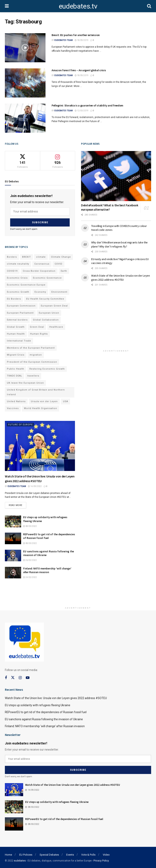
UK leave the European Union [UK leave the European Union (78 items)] (25, 383)
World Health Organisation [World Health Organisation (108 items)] (41, 408)
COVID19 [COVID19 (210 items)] (12, 271)
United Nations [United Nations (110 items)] (16, 401)
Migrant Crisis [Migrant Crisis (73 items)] (16, 355)
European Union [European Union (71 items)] (49, 313)
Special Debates (49, 854)
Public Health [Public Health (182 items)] (16, 369)
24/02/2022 (30, 577)
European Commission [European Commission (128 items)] (21, 306)
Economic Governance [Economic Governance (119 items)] (47, 278)
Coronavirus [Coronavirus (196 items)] (42, 264)
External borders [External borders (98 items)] (17, 320)
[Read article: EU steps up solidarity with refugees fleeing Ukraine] (13, 521)
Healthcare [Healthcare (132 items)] (56, 327)
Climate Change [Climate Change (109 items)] (61, 257)
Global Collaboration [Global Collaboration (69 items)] (46, 320)
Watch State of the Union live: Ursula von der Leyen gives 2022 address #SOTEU (121, 278)
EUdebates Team (64, 40)
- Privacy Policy (100, 860)
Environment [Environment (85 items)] (59, 292)
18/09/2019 (82, 40)
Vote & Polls (88, 854)
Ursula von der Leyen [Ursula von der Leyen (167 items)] (44, 401)
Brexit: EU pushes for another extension (76, 35)
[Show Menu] (7, 6)
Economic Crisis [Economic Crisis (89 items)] (17, 278)
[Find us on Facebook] (6, 678)
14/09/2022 (35, 486)
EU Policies (26, 854)
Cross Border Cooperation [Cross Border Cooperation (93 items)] (39, 271)
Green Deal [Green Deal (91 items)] (37, 327)
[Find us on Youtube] (28, 678)
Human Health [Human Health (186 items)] (16, 334)
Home (8, 854)
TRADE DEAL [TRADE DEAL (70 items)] (15, 376)
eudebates (20, 860)
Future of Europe (20, 424)
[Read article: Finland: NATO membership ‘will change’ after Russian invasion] (13, 572)
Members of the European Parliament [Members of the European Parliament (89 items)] (31, 348)
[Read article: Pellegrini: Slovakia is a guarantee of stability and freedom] (25, 118)
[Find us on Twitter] (13, 678)
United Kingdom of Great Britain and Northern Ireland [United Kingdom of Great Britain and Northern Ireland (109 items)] (36, 392)
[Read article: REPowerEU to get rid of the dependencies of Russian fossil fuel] (13, 538)
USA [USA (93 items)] (66, 401)
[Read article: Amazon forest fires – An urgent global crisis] (25, 83)
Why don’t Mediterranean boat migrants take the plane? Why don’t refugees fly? (119, 244)
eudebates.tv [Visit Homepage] (78, 6)
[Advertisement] (116, 321)
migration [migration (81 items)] (36, 355)
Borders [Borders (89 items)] (12, 257)
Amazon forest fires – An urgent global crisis (79, 70)
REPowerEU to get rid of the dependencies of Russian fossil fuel (46, 712)
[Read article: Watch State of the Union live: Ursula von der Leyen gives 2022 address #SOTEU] (40, 446)
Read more (17, 504)
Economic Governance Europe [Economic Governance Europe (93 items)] (26, 285)
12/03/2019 (82, 111)
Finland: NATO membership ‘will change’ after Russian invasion (47, 570)
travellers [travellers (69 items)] (33, 376)
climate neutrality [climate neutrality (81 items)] (18, 264)
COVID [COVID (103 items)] (58, 264)
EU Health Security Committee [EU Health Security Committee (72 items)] (45, 299)
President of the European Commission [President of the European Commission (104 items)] (32, 362)
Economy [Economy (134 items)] (40, 292)
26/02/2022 (30, 560)
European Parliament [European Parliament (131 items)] (20, 313)
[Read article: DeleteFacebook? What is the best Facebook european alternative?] (116, 176)
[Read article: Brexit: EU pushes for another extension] (25, 48)
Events (70, 854)
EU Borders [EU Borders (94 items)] (14, 299)
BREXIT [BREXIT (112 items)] (27, 257)
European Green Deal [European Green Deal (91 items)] (54, 306)
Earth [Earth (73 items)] (64, 271)
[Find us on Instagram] (20, 678)
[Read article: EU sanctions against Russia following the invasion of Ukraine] (13, 555)
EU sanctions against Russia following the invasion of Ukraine (44, 719)
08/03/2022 (30, 526)
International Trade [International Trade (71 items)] (19, 341)
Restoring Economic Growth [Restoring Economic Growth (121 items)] (47, 369)
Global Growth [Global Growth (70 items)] (16, 327)
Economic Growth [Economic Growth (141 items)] (18, 292)
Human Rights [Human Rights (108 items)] (39, 334)
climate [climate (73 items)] (41, 257)
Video (106, 854)
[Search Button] (149, 6)
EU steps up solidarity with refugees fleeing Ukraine (38, 705)
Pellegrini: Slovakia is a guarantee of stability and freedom (87, 105)
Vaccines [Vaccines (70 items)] (13, 408)
